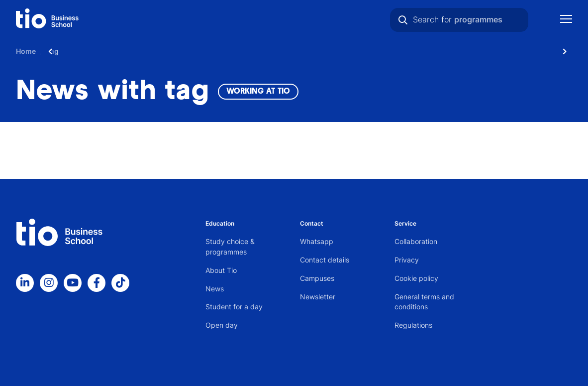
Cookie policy (416, 278)
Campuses (317, 278)
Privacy (407, 260)
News (215, 289)
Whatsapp (317, 241)
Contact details (325, 260)
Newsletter (318, 297)
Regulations (413, 325)
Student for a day (234, 307)
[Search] (403, 20)
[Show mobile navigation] (566, 20)
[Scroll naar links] (50, 51)
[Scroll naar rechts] (565, 51)
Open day (222, 325)
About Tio (221, 270)
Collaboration (416, 241)
